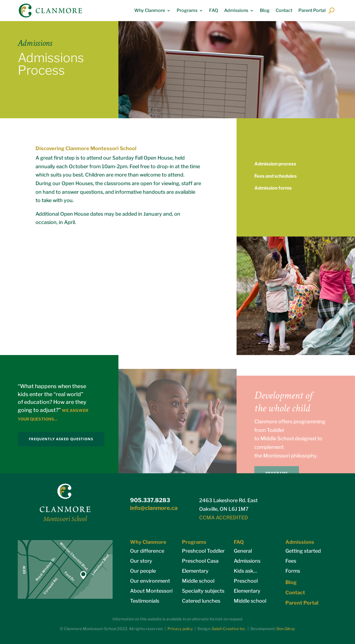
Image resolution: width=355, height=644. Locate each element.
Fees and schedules (276, 176)
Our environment (150, 581)
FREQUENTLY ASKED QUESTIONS (61, 439)
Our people (143, 571)
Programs (187, 10)
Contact (284, 10)
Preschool (246, 581)
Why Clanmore (150, 10)
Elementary (195, 571)
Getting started (303, 551)
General (243, 551)
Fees (291, 561)
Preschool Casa (200, 561)
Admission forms (273, 188)
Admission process (275, 164)
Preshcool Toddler (203, 551)
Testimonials (145, 601)
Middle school (198, 581)
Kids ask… (245, 571)
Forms (293, 571)
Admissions (236, 10)
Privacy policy (180, 629)
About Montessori (151, 591)
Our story (141, 561)
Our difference (147, 551)
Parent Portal (312, 10)
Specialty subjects (203, 591)
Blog (265, 10)
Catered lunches (201, 601)
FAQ (214, 10)
